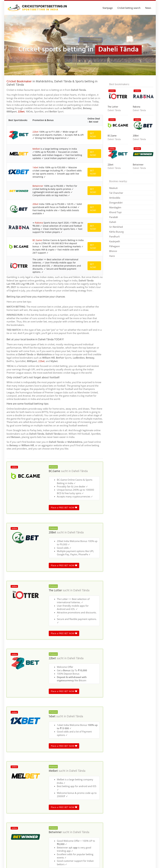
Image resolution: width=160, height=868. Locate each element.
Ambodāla (115, 198)
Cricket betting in (14, 796)
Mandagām (115, 207)
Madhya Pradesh (32, 796)
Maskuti (113, 188)
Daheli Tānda (80, 311)
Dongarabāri (116, 203)
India (44, 796)
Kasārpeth (115, 241)
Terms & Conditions (144, 861)
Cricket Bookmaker (19, 82)
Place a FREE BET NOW (64, 347)
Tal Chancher (116, 193)
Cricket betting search (129, 8)
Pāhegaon (115, 246)
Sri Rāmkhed (116, 227)
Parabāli (114, 217)
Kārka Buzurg (116, 232)
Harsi (112, 256)
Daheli (113, 222)
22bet (21, 111)
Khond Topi (115, 212)
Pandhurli (114, 236)
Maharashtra (54, 796)
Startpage (108, 8)
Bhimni (113, 251)
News (148, 8)
